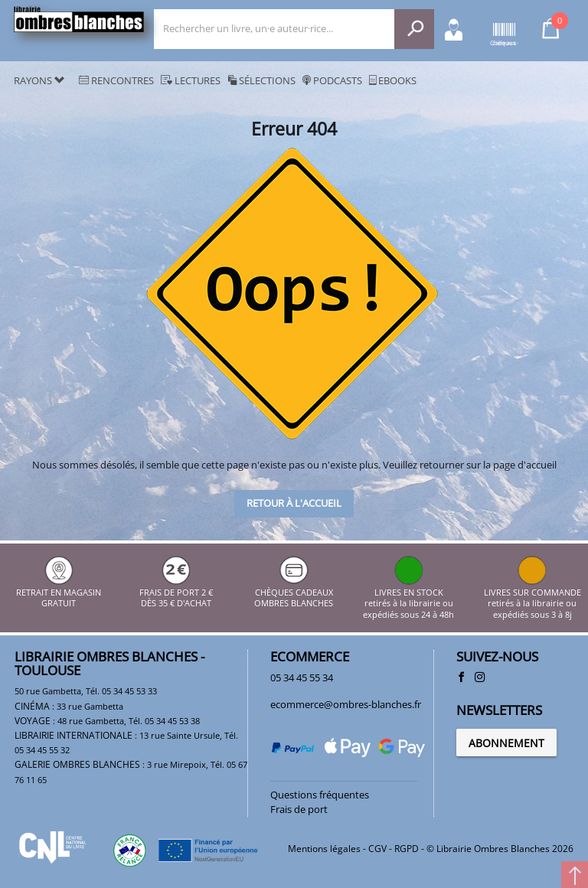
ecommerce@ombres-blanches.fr (346, 704)
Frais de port (299, 809)
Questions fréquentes (320, 795)
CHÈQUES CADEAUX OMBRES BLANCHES (294, 593)
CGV (377, 849)
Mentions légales (324, 849)
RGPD (407, 849)
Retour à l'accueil (294, 503)
